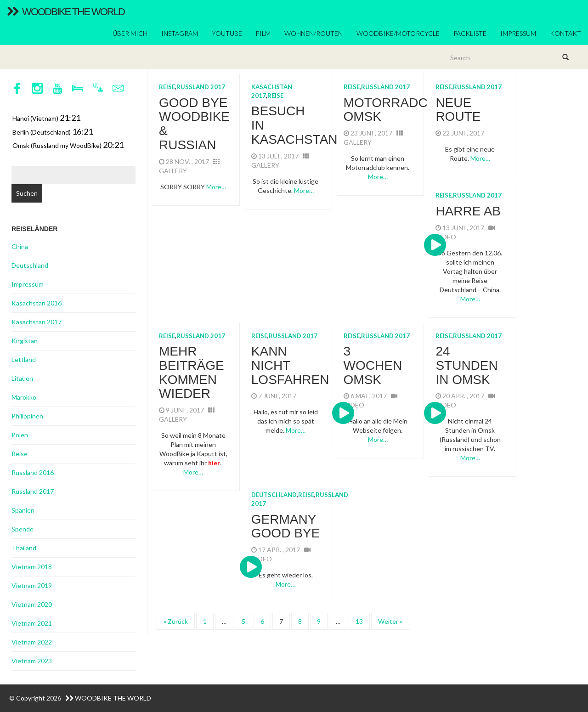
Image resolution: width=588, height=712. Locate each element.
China (20, 246)
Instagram (180, 33)
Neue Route (458, 110)
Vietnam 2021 (32, 623)
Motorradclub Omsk (398, 110)
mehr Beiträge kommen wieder (192, 372)
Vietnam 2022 (32, 642)
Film (263, 33)
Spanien (23, 510)
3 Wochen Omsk (373, 365)
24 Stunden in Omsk (466, 365)
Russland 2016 (33, 472)
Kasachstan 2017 (37, 322)
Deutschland (274, 495)
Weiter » (390, 621)
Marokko (24, 397)
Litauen (22, 378)
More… (216, 187)
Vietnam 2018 (32, 567)
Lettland (24, 359)
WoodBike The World (66, 12)
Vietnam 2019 (32, 585)
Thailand (24, 548)
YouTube (227, 33)
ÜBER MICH (130, 33)
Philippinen (27, 416)
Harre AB (468, 211)
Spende (23, 529)
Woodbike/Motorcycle (398, 33)
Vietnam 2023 (32, 661)
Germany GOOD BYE (286, 526)
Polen (20, 435)
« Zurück (176, 621)
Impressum (518, 33)
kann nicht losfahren (290, 365)
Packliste (470, 33)
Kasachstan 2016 (37, 303)
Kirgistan (25, 341)
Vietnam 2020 (32, 604)
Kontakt (565, 33)
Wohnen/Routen (314, 33)
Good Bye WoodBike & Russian (194, 124)
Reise (167, 87)
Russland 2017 (201, 87)
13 (359, 621)
